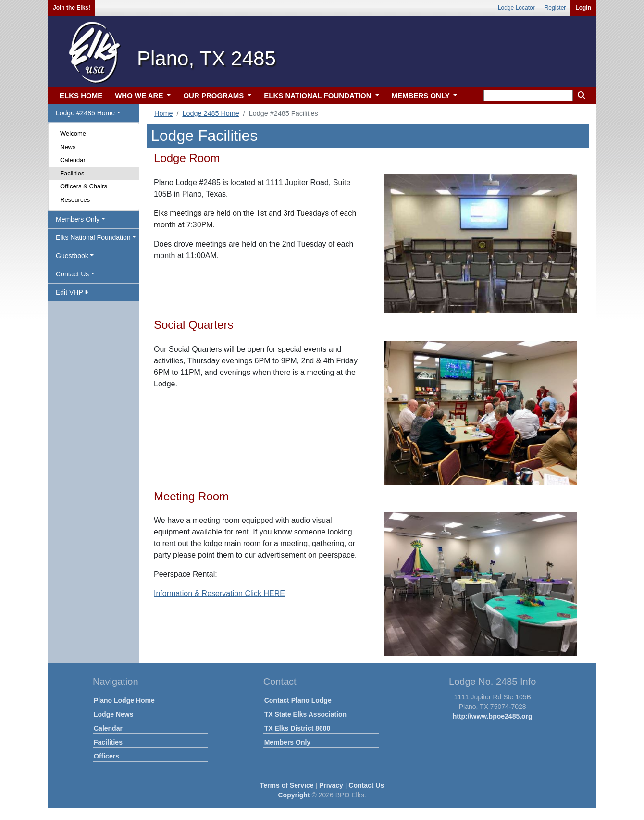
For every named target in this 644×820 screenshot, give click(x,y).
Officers (106, 756)
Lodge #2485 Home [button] (85, 113)
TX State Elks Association (305, 714)
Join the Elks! (72, 8)
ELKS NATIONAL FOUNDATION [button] (319, 95)
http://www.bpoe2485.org (493, 716)
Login (583, 8)
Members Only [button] (78, 219)
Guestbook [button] (72, 256)
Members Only (287, 742)
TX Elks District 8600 (297, 728)
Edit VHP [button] (72, 292)
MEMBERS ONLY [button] (422, 95)
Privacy (331, 785)
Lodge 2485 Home (211, 113)
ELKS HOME (81, 95)
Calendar (73, 160)
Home (163, 113)
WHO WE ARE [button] (140, 95)
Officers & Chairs (84, 186)
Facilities (72, 173)
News (68, 147)
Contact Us (366, 785)
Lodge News (113, 714)
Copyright (294, 795)
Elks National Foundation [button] (93, 237)
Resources (75, 200)
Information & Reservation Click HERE (219, 593)
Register (555, 8)
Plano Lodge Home (124, 700)
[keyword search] (528, 96)
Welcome (73, 133)
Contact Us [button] (72, 274)
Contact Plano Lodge (298, 700)
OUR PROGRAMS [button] (214, 95)
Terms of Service (287, 785)
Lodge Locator (516, 8)
